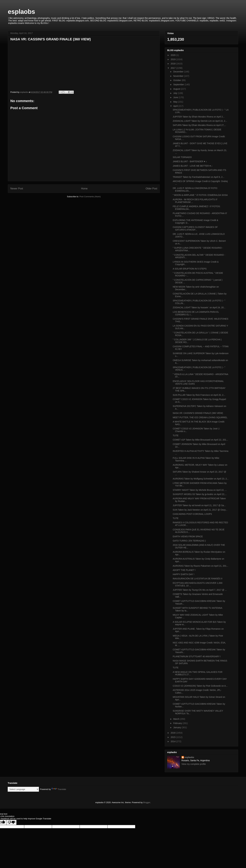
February (178, 723)
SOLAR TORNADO (182, 157)
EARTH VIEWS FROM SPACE (188, 536)
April (176, 106)
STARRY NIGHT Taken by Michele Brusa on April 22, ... (200, 490)
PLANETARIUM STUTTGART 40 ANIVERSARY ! (197, 656)
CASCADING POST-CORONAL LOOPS (192, 514)
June (176, 97)
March (177, 719)
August (177, 89)
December (179, 72)
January (177, 727)
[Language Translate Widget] (23, 789)
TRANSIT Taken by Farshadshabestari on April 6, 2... (199, 177)
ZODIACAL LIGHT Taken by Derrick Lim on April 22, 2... (200, 121)
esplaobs (21, 12)
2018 (173, 64)
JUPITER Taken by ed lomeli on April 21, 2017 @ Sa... (199, 505)
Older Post (151, 189)
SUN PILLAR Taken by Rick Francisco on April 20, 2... (199, 395)
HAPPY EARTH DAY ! (183, 574)
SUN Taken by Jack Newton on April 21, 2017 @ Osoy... (200, 510)
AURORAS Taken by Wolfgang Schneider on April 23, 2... (201, 479)
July (175, 93)
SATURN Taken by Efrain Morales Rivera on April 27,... (199, 125)
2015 (173, 737)
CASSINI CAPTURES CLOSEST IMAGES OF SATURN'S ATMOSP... (195, 228)
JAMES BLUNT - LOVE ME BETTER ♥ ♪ (193, 166)
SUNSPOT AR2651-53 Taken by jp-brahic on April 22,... (200, 494)
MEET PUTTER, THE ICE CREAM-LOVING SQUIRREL (200, 417)
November (179, 76)
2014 (173, 741)
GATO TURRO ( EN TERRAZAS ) (189, 541)
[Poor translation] (11, 822)
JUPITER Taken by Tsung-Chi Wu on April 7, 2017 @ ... (200, 590)
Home (84, 189)
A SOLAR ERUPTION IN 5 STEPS (190, 269)
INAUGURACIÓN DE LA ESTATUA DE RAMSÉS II (198, 579)
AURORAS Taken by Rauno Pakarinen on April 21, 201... (201, 566)
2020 (173, 55)
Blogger (147, 802)
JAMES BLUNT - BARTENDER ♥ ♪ (190, 161)
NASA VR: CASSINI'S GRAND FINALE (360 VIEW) (198, 413)
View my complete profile (194, 764)
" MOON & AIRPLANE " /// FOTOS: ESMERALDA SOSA (200, 195)
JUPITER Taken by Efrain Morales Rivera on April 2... (199, 117)
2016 (173, 733)
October (177, 80)
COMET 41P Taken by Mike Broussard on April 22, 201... (200, 440)
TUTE (176, 435)
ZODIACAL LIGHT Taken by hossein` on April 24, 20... (199, 307)
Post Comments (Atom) (90, 197)
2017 (173, 68)
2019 (173, 59)
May (176, 102)
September (179, 84)
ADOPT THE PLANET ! (184, 570)
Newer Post (17, 189)
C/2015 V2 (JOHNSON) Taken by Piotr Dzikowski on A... (200, 686)
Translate (59, 789)
